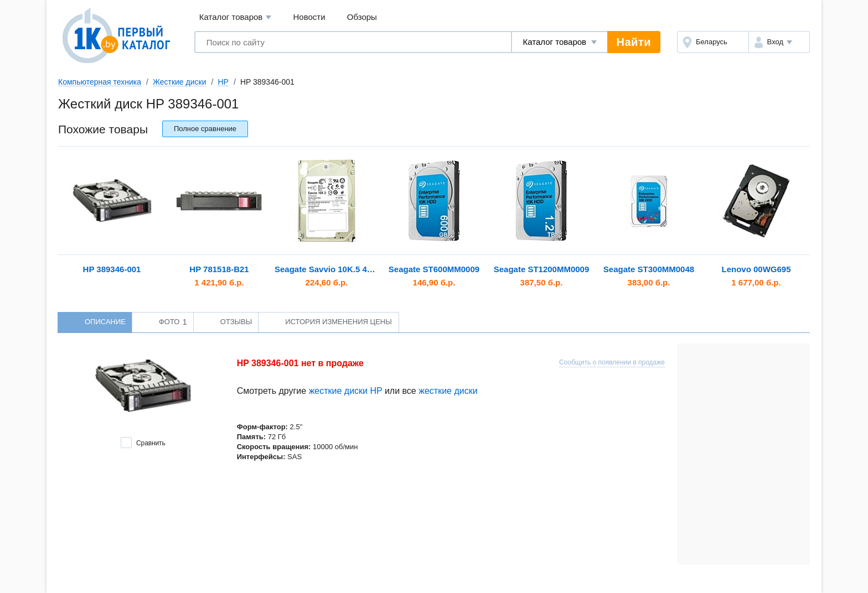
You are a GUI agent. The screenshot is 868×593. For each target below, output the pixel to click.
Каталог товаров (236, 17)
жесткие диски (448, 391)
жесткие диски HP (346, 391)
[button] (779, 42)
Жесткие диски (180, 82)
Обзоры (362, 17)
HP (223, 82)
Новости (309, 17)
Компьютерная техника (100, 82)
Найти (634, 42)
